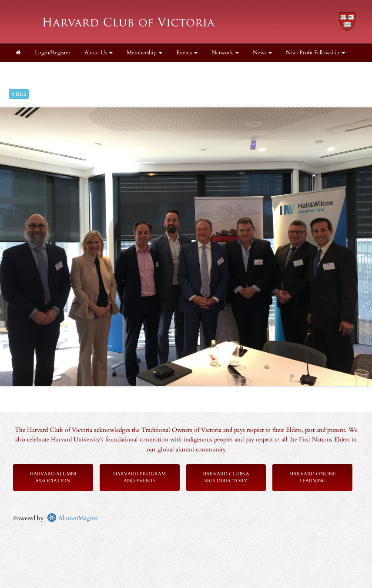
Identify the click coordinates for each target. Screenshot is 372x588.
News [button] (262, 53)
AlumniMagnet (72, 518)
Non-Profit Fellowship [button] (315, 53)
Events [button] (187, 53)
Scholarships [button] (33, 71)
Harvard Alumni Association (53, 477)
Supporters (129, 71)
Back (19, 94)
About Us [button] (99, 53)
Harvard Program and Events (139, 477)
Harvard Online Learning (313, 477)
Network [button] (225, 53)
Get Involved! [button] (83, 71)
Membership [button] (144, 53)
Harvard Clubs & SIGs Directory (226, 477)
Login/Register (53, 53)
